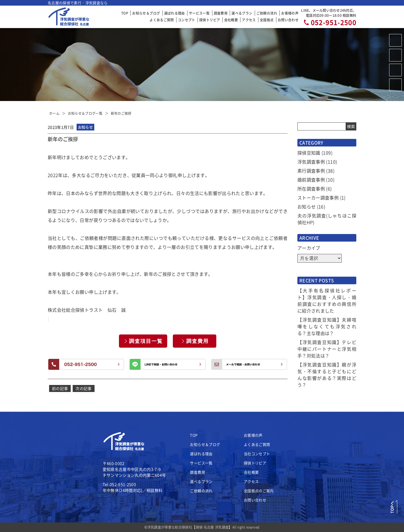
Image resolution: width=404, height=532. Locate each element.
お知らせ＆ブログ (146, 13)
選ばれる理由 (175, 13)
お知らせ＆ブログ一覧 (85, 113)
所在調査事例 (311, 189)
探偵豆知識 (309, 153)
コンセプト (187, 20)
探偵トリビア (210, 20)
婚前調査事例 (311, 180)
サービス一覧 (199, 13)
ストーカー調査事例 (318, 198)
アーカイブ (309, 248)
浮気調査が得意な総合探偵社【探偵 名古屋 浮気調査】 (190, 527)
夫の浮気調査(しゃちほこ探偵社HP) (327, 219)
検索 (351, 126)
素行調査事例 (311, 171)
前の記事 (60, 388)
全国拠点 (267, 20)
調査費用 (221, 13)
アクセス (249, 20)
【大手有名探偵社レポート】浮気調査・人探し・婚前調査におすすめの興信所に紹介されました (327, 301)
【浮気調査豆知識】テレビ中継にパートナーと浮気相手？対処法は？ (327, 349)
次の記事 (83, 388)
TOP (125, 13)
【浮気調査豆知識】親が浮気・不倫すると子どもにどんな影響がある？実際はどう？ (327, 375)
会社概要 (231, 20)
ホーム (54, 113)
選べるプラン (242, 13)
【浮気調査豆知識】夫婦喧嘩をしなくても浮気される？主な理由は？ (327, 326)
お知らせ (307, 207)
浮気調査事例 (311, 162)
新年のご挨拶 (121, 113)
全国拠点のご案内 (259, 491)
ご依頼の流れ (267, 13)
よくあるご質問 (162, 20)
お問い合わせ (288, 20)
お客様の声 (290, 13)
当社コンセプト (257, 454)
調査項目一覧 (146, 341)
